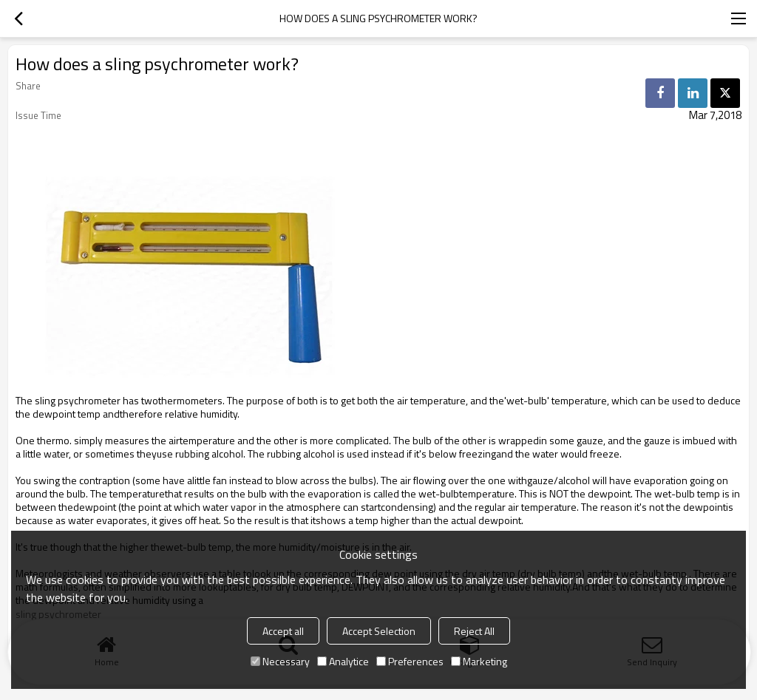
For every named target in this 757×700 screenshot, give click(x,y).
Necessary (280, 661)
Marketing (479, 661)
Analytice (343, 661)
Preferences (410, 661)
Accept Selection (379, 631)
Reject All (474, 631)
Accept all (283, 631)
